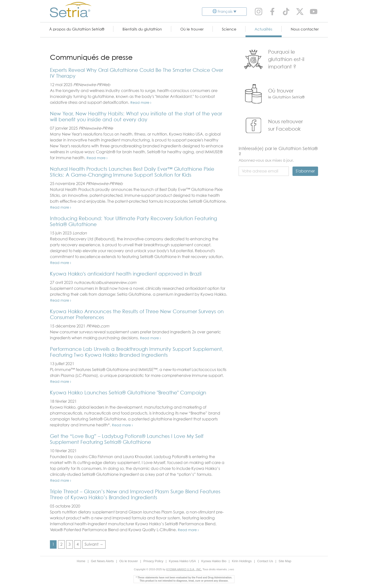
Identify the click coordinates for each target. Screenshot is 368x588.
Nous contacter (305, 29)
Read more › (141, 103)
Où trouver (281, 91)
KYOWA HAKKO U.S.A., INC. (184, 569)
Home (81, 561)
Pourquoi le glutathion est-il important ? (286, 60)
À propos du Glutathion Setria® (77, 29)
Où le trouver (192, 29)
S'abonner (305, 171)
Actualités (263, 29)
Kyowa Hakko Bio (214, 561)
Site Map (285, 561)
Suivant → (94, 544)
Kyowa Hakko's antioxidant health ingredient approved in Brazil (126, 274)
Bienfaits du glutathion (142, 29)
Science (229, 29)
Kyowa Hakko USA (183, 561)
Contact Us (266, 561)
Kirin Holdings (242, 561)
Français (225, 12)
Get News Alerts (103, 561)
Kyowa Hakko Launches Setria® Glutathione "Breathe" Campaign (128, 393)
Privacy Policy (154, 561)
